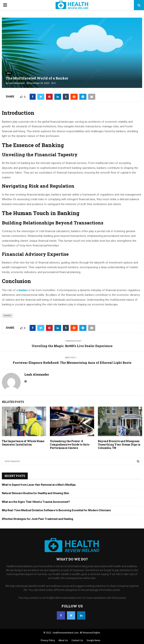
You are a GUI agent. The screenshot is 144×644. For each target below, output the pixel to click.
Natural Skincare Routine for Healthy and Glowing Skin (35, 493)
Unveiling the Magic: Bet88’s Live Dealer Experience (72, 346)
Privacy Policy (48, 640)
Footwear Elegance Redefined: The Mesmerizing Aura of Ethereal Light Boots (72, 363)
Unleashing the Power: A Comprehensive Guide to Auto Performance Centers (70, 444)
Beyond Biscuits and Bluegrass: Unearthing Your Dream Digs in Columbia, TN (119, 444)
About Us (63, 640)
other (9, 73)
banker (7, 316)
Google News (93, 640)
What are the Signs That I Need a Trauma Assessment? (36, 502)
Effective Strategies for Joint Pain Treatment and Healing (37, 519)
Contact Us (77, 640)
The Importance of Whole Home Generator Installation (23, 443)
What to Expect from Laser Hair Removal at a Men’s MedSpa (39, 485)
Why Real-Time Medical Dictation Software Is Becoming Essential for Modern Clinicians (56, 510)
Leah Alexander (17, 83)
